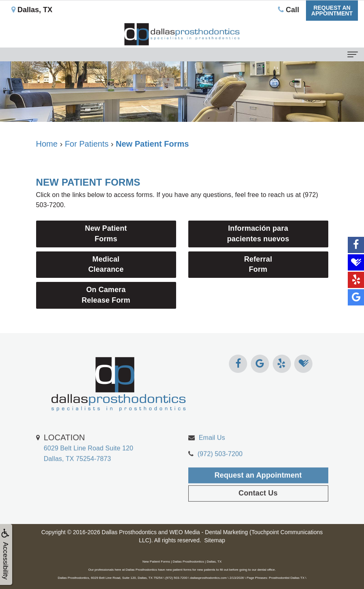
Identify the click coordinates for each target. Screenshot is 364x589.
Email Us (212, 450)
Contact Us (258, 506)
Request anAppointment (332, 11)
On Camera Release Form (106, 295)
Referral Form (258, 264)
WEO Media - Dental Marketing (209, 532)
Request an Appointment (258, 488)
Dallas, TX (32, 10)
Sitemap (214, 540)
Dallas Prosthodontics (129, 532)
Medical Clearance (106, 264)
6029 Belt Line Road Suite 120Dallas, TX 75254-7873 (89, 460)
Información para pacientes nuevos (258, 234)
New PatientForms (106, 234)
